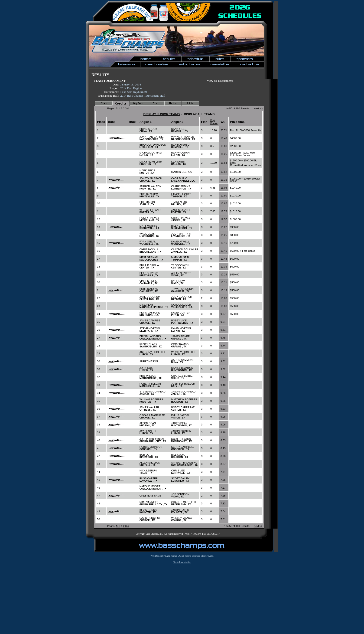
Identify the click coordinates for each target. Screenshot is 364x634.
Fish (204, 122)
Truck (132, 122)
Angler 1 (146, 122)
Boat (111, 122)
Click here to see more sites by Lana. (196, 556)
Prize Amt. (237, 122)
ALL (118, 108)
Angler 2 (177, 122)
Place (101, 122)
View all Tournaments (220, 81)
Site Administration (182, 562)
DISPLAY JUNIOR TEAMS (161, 114)
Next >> (258, 108)
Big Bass (214, 122)
